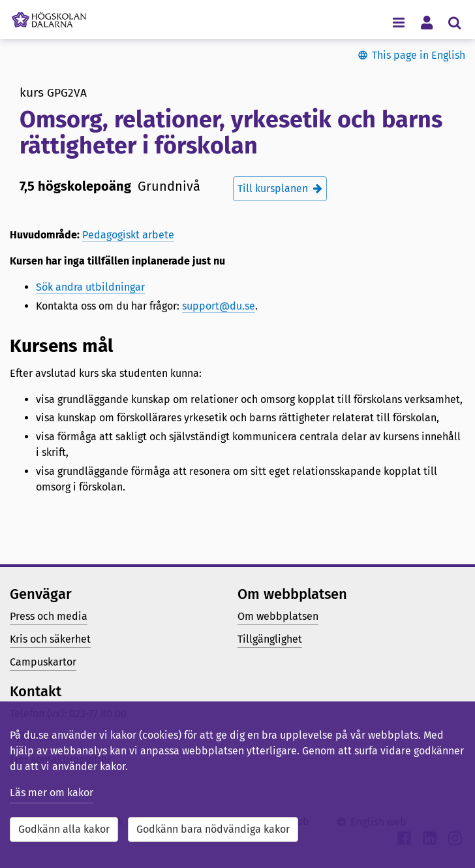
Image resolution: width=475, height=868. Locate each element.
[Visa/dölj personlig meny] (426, 22)
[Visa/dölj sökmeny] (454, 22)
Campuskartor (43, 662)
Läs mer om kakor (52, 793)
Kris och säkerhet (50, 639)
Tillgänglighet (270, 639)
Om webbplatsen (278, 616)
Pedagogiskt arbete (128, 235)
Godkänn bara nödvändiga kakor (213, 829)
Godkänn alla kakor (64, 829)
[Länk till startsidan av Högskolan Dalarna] (49, 16)
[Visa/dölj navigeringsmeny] (398, 22)
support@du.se (219, 306)
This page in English (419, 55)
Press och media (49, 616)
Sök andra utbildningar (90, 287)
